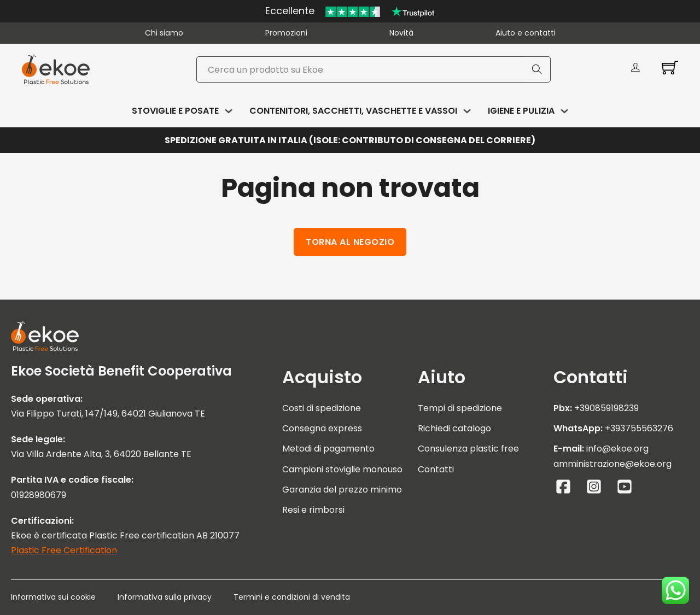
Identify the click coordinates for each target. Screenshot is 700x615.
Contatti (436, 469)
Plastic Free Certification (64, 550)
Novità (401, 33)
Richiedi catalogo (454, 428)
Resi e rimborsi (313, 510)
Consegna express (322, 428)
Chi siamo (164, 33)
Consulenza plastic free (468, 449)
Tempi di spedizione (460, 408)
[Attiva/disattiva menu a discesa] (229, 111)
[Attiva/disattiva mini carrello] (670, 67)
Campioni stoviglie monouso (342, 469)
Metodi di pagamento (328, 449)
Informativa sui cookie (53, 597)
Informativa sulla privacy (165, 597)
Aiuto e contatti (526, 33)
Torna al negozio (350, 242)
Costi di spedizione (322, 408)
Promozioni (286, 33)
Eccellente (290, 11)
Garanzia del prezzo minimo (342, 490)
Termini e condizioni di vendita (292, 597)
